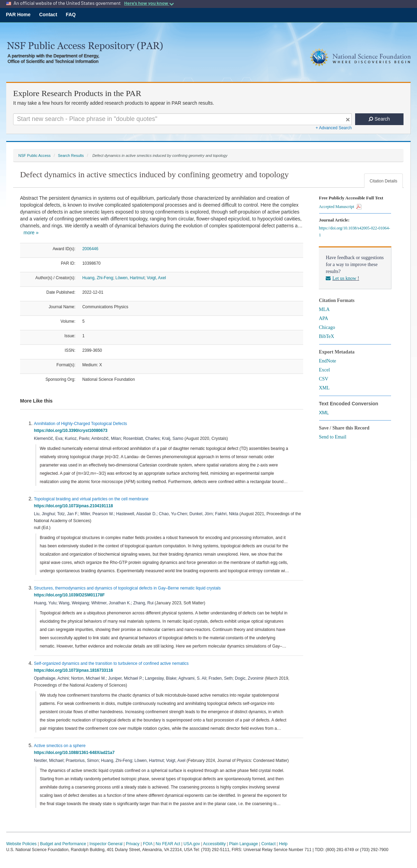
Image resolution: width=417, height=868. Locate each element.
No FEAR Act (168, 844)
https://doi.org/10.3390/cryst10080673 (72, 431)
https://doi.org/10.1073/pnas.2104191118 (75, 506)
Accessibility (214, 844)
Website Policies (21, 844)
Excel (324, 370)
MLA (324, 309)
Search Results (71, 155)
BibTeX (326, 336)
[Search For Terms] (182, 119)
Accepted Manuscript (340, 207)
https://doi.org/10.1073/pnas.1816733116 (75, 670)
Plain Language (243, 844)
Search (379, 119)
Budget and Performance (63, 844)
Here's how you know (149, 3)
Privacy (133, 844)
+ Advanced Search (334, 128)
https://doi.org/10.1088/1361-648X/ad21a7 (75, 753)
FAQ (71, 15)
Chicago (327, 327)
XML (324, 388)
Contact (48, 15)
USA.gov (192, 844)
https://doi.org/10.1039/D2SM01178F (70, 595)
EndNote (327, 361)
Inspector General (106, 844)
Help (283, 844)
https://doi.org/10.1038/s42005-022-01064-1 (354, 232)
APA (323, 318)
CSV (323, 379)
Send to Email (332, 437)
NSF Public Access (34, 155)
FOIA (147, 844)
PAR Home (18, 15)
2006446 (90, 249)
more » (31, 233)
